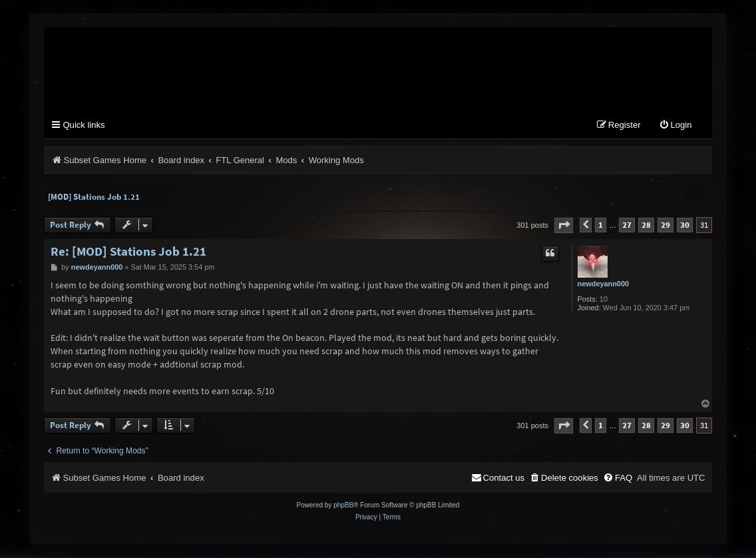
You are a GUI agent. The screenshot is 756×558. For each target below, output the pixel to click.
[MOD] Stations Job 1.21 (94, 197)
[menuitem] (675, 126)
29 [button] (665, 225)
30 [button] (685, 225)
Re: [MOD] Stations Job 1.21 (128, 251)
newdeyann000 (603, 284)
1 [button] (601, 225)
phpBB (343, 506)
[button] (564, 225)
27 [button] (627, 225)
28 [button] (646, 225)
